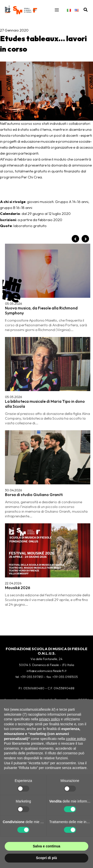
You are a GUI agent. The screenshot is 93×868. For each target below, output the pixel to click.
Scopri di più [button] (46, 858)
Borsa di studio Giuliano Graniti (34, 495)
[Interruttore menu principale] (57, 10)
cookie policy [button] (76, 739)
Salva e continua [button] (46, 846)
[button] (86, 10)
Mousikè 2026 (18, 588)
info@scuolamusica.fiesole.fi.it (46, 671)
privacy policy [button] (50, 719)
